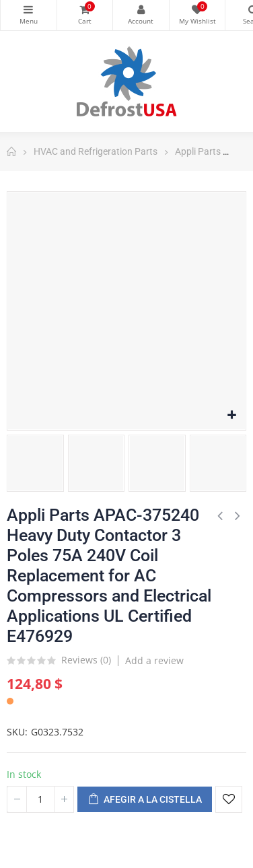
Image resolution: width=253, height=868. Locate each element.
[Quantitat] (40, 799)
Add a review (154, 660)
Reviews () (86, 661)
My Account (141, 9)
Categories (29, 9)
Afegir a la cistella (145, 800)
